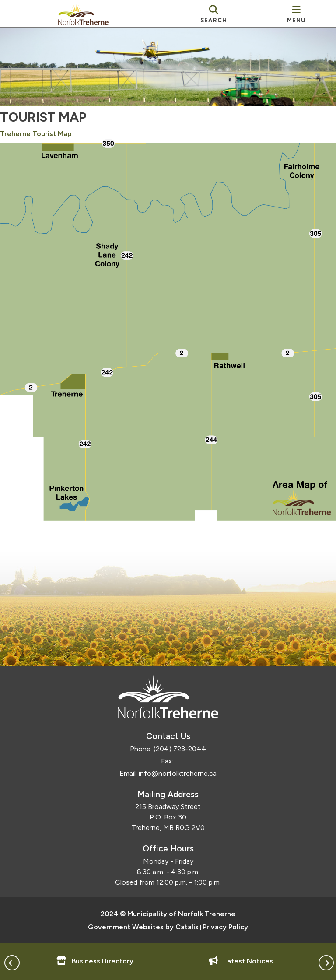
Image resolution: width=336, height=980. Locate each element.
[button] (12, 963)
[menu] (296, 14)
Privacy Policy (225, 925)
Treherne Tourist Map (45, 142)
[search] (214, 14)
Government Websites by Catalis (143, 925)
